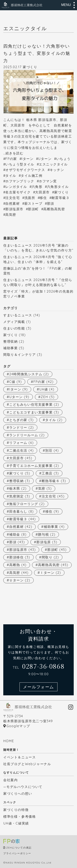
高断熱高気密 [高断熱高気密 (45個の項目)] (53, 565)
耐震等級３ (61, 198)
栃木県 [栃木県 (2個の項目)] (18, 488)
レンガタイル (16, 187)
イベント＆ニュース (20, 757)
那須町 (33, 209)
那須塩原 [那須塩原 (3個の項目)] (47, 542)
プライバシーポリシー (17, 853)
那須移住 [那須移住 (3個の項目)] (20, 557)
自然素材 (13, 203)
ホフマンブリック (20, 181)
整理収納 (10, 341)
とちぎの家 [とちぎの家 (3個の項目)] (21, 420)
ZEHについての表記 (19, 848)
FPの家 (11, 159)
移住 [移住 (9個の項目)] (52, 511)
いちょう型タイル (20, 164)
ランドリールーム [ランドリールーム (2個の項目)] (27, 435)
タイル (11, 176)
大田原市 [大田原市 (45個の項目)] (21, 458)
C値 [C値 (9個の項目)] (16, 382)
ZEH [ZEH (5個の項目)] (48, 397)
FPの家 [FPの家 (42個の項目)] (43, 382)
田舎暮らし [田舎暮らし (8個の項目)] (21, 511)
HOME (9, 741)
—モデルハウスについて (23, 787)
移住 (43, 198)
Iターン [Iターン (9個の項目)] (18, 389)
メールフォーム (38, 687)
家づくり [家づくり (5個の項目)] (20, 473)
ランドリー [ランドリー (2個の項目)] (22, 427)
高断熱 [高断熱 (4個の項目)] (18, 565)
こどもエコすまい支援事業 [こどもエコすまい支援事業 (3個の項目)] (34, 412)
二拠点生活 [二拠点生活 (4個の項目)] (21, 450)
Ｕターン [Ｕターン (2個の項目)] (20, 580)
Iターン (28, 159)
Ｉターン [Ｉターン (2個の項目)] (51, 573)
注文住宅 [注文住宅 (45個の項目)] (53, 496)
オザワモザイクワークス (25, 170)
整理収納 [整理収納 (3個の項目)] (20, 481)
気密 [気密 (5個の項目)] (45, 488)
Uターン (45, 159)
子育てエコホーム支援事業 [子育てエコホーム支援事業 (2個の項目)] (34, 466)
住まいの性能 (14, 328)
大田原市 (42, 192)
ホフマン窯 (48, 181)
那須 (51, 203)
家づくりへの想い (18, 793)
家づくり (30, 67)
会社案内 (10, 780)
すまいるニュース (18, 315)
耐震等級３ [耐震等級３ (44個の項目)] (22, 519)
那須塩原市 (14, 209)
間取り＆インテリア (20, 355)
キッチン (57, 170)
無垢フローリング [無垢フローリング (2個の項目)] (27, 504)
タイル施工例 (32, 176)
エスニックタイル (53, 164)
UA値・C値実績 (16, 823)
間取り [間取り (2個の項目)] (50, 557)
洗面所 (30, 198)
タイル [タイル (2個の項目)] (54, 420)
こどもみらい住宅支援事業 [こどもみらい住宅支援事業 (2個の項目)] (34, 404)
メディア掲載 (14, 322)
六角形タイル (58, 187)
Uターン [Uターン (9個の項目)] (19, 397)
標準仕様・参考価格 (20, 816)
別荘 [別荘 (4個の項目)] (52, 450)
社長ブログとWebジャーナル (27, 764)
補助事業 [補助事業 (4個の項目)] (54, 527)
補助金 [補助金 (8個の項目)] (18, 534)
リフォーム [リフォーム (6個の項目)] (21, 443)
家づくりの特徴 (16, 810)
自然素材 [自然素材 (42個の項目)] (21, 527)
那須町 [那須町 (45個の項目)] (57, 550)
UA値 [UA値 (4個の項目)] (47, 389)
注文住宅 (13, 198)
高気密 (11, 215)
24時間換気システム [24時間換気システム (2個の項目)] (29, 374)
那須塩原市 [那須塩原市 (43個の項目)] (22, 550)
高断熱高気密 (54, 209)
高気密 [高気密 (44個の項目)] (19, 573)
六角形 (37, 187)
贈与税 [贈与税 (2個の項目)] (47, 534)
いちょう (63, 159)
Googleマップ (18, 726)
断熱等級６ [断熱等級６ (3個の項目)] (54, 481)
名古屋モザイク (18, 192)
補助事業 (10, 348)
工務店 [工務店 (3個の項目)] (50, 473)
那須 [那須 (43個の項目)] (17, 542)
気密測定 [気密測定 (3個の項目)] (20, 496)
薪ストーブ (33, 203)
